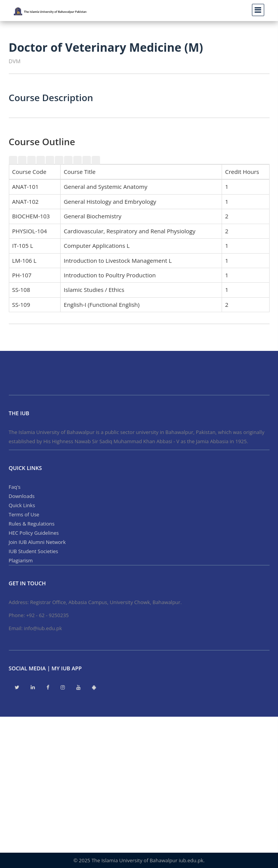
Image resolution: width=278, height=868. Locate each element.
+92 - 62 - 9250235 (47, 615)
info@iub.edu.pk (43, 628)
